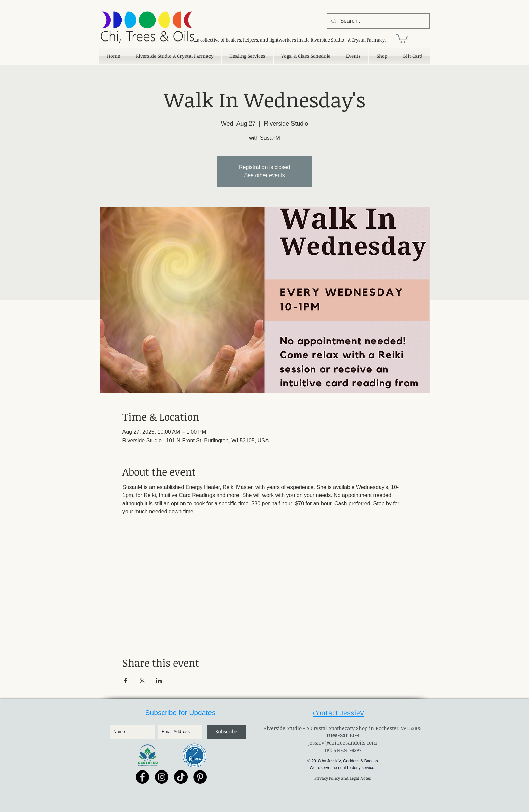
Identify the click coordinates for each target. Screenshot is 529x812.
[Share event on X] (142, 681)
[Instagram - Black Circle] (162, 777)
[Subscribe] (226, 732)
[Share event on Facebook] (126, 681)
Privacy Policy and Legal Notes (343, 778)
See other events (265, 175)
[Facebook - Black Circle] (142, 777)
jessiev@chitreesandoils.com (343, 742)
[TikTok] (181, 777)
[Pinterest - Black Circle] (200, 777)
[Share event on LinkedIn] (159, 681)
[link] (402, 38)
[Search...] (378, 21)
